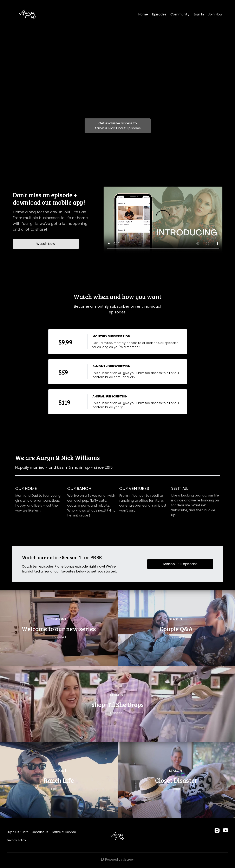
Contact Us (40, 832)
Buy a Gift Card (18, 832)
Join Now (215, 14)
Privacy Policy (16, 840)
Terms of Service (64, 832)
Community (180, 14)
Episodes (159, 14)
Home (143, 14)
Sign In (199, 14)
